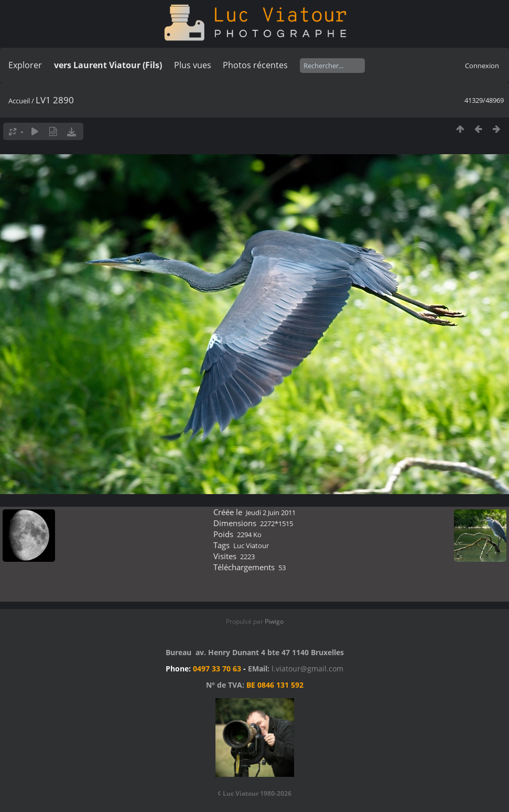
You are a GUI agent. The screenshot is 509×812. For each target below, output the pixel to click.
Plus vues (193, 65)
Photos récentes (255, 65)
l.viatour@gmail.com (307, 669)
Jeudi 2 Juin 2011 (271, 512)
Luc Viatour (251, 546)
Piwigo (274, 621)
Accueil (19, 101)
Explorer (25, 65)
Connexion (482, 66)
